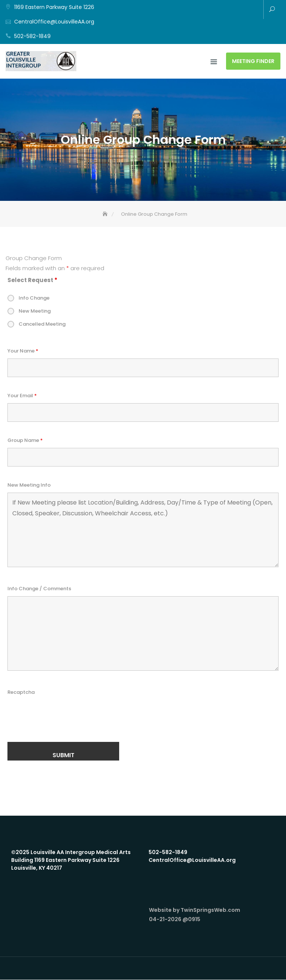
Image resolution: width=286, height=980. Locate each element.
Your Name (23, 351)
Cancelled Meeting (42, 324)
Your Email (22, 396)
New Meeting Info (29, 485)
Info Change (34, 298)
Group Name (25, 441)
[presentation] (64, 715)
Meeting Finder (253, 61)
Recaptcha (21, 693)
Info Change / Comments (39, 589)
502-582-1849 (32, 36)
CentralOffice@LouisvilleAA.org (54, 22)
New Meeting (35, 311)
